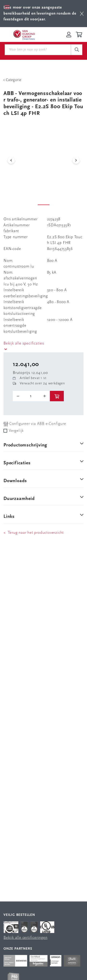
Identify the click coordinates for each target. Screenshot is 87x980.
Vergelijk (16, 431)
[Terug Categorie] (43, 80)
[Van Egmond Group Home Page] (24, 35)
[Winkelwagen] (80, 35)
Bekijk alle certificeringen (26, 938)
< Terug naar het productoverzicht (34, 533)
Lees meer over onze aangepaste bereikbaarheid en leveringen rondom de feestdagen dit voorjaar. (40, 13)
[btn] (82, 14)
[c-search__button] (77, 50)
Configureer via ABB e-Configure (35, 424)
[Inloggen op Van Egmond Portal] (69, 35)
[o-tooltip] (31, 396)
